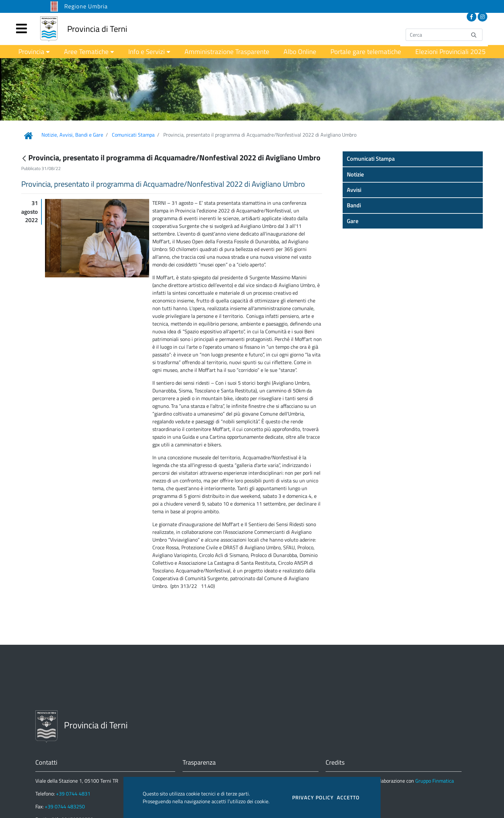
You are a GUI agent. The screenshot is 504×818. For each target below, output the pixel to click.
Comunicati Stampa (133, 135)
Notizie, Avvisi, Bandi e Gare (72, 135)
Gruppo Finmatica (435, 781)
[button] (413, 159)
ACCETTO (348, 797)
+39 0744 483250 (65, 806)
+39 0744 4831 (73, 794)
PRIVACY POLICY (313, 797)
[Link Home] (28, 136)
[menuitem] (34, 52)
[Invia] (474, 35)
